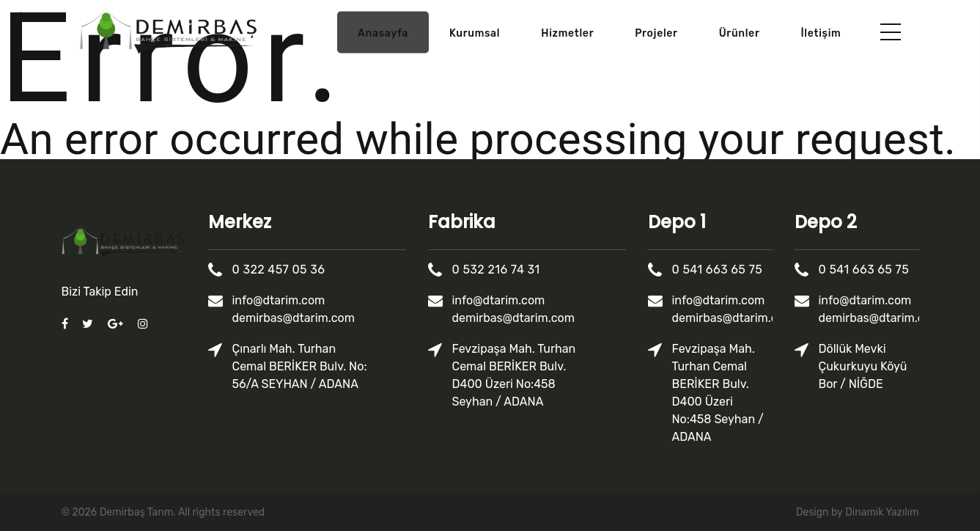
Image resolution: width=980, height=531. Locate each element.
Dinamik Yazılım (882, 512)
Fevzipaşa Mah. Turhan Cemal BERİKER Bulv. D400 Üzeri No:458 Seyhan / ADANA (514, 375)
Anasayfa (383, 33)
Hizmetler (567, 33)
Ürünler (740, 33)
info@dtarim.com (279, 300)
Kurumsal (475, 33)
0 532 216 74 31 (496, 270)
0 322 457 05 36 (279, 270)
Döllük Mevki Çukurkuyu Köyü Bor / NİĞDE (863, 366)
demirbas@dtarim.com (294, 318)
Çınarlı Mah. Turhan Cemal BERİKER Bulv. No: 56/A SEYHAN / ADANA (300, 366)
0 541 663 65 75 (718, 270)
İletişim (821, 33)
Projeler (656, 33)
